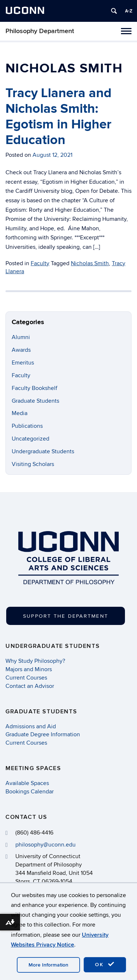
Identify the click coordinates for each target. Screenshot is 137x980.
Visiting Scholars (33, 464)
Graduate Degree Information (43, 734)
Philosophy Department (40, 31)
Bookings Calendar (30, 792)
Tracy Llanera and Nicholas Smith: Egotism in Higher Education (58, 117)
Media (20, 413)
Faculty (40, 263)
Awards (21, 350)
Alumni (21, 337)
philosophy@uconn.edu (45, 845)
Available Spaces (27, 783)
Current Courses (26, 678)
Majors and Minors (29, 669)
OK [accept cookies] (105, 964)
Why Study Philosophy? (35, 661)
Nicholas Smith (90, 263)
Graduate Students (35, 401)
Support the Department (66, 616)
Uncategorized (31, 439)
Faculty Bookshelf (35, 388)
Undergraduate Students (43, 451)
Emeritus (23, 363)
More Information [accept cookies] (48, 965)
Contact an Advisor (30, 686)
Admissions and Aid (31, 726)
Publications (27, 426)
